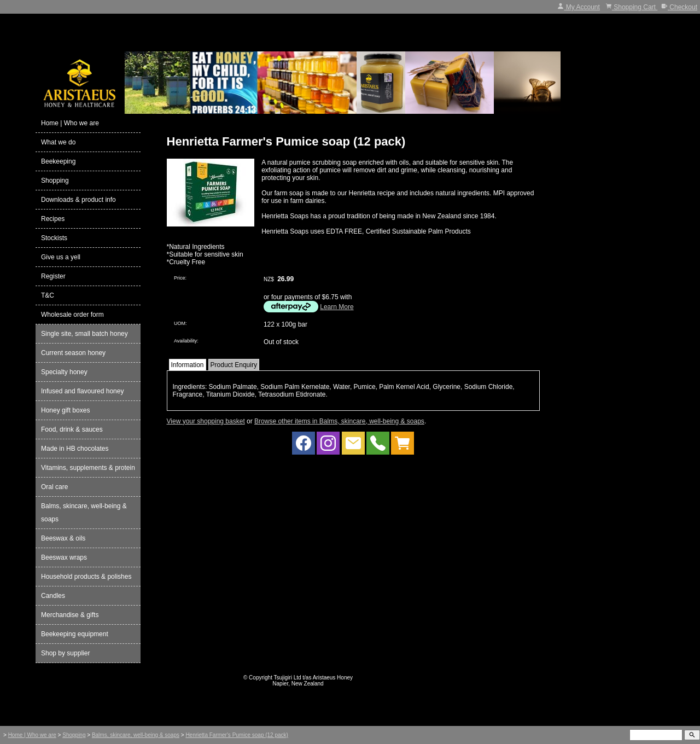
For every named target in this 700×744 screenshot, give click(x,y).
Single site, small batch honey (84, 334)
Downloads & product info (78, 200)
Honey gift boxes (65, 410)
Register (53, 276)
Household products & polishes (86, 577)
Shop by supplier (65, 653)
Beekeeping (58, 161)
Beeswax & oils (63, 538)
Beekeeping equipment (75, 634)
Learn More (337, 307)
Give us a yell (61, 257)
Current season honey (73, 353)
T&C (48, 295)
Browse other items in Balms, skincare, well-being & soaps (339, 421)
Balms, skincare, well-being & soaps (84, 513)
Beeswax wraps (64, 557)
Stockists (54, 238)
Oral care (54, 487)
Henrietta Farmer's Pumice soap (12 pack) (237, 735)
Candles (53, 596)
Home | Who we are (70, 123)
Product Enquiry (234, 365)
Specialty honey (64, 372)
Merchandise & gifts (70, 615)
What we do (58, 142)
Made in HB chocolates (75, 449)
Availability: (186, 341)
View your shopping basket (206, 421)
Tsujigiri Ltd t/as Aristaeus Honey (314, 678)
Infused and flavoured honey (82, 391)
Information (188, 365)
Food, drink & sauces (72, 429)
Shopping (55, 181)
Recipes (53, 219)
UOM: (180, 323)
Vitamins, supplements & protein (88, 468)
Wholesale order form (72, 315)
